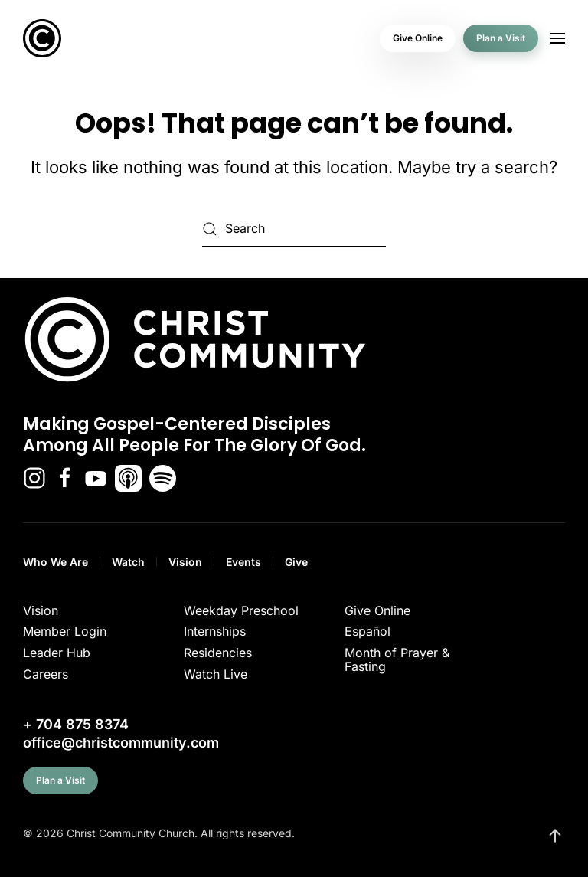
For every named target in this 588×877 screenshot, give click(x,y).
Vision (185, 562)
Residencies (218, 653)
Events (243, 562)
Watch (128, 562)
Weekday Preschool (241, 610)
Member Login (65, 631)
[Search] (294, 229)
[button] (557, 38)
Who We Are (56, 562)
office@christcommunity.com (121, 743)
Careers (46, 674)
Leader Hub (57, 653)
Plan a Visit (501, 38)
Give (296, 562)
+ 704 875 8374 (76, 724)
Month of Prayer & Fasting (397, 659)
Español (367, 631)
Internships (215, 631)
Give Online (418, 38)
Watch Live (216, 674)
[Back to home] (42, 38)
